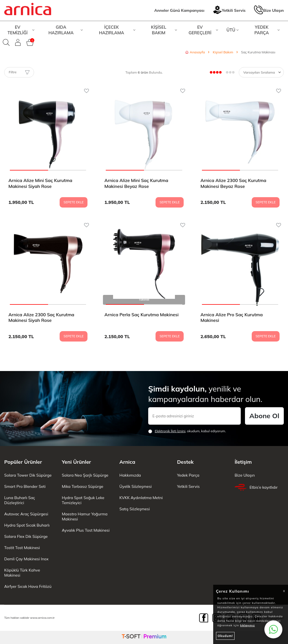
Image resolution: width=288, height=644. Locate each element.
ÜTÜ (232, 30)
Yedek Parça (188, 475)
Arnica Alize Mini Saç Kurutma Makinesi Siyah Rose (40, 183)
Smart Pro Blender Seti (25, 486)
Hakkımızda (130, 475)
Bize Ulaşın (269, 11)
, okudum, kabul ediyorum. (187, 431)
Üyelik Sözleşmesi (136, 486)
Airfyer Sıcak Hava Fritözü (28, 586)
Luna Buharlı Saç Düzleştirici (20, 500)
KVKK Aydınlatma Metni (141, 498)
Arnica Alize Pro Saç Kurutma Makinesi (232, 318)
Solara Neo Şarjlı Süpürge (85, 475)
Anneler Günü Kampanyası (179, 10)
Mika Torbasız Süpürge (83, 486)
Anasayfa (195, 52)
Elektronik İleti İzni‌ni (170, 431)
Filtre (19, 72)
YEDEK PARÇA (267, 30)
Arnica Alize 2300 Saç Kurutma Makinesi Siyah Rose (41, 318)
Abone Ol (264, 416)
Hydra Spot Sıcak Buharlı (27, 525)
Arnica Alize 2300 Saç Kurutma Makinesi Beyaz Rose (233, 183)
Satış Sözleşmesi (135, 509)
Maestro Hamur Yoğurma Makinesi (85, 516)
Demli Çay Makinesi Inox (26, 559)
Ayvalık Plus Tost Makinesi (86, 530)
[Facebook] (204, 618)
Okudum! (225, 636)
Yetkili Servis (229, 11)
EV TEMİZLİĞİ (21, 30)
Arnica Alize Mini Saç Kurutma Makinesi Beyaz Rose (136, 183)
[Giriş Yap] (18, 42)
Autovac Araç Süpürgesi (26, 514)
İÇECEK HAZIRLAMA (117, 30)
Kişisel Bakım (223, 52)
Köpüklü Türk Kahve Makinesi (22, 573)
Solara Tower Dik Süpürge (28, 475)
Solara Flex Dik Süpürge (26, 536)
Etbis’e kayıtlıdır (256, 487)
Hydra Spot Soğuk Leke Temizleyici (83, 500)
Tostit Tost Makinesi (22, 548)
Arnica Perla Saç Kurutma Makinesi (141, 315)
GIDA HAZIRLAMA (66, 30)
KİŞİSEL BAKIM (164, 30)
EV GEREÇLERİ (203, 30)
